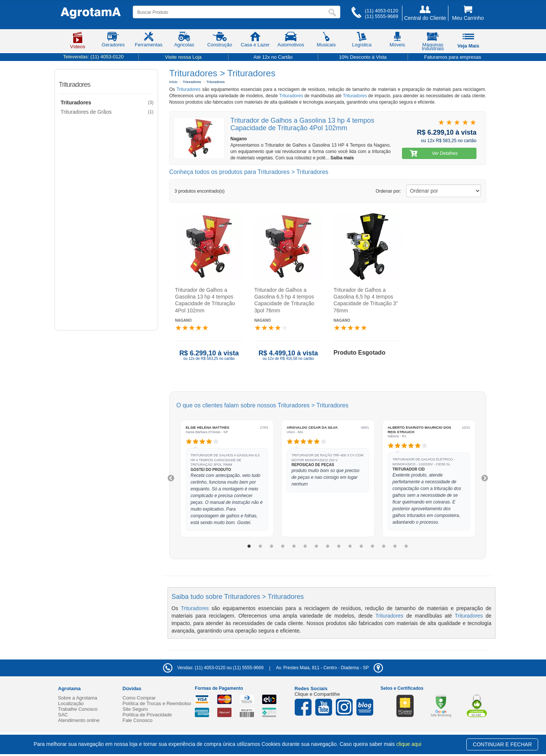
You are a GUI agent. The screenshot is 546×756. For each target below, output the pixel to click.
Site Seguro (135, 709)
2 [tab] (260, 547)
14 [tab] (395, 547)
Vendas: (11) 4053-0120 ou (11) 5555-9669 (213, 668)
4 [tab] (283, 547)
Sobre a (78, 698)
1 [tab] (249, 547)
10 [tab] (350, 547)
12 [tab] (372, 547)
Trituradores (74, 85)
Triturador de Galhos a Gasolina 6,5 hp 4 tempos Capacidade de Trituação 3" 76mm (365, 300)
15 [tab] (406, 547)
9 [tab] (339, 547)
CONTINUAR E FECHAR (502, 744)
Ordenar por (389, 191)
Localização (71, 703)
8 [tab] (328, 547)
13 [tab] (384, 547)
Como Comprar (139, 698)
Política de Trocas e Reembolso (157, 703)
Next (485, 478)
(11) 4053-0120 (382, 11)
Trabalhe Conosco (78, 709)
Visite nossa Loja (183, 57)
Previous (171, 478)
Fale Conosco (138, 720)
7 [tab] (316, 547)
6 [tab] (305, 547)
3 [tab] (272, 547)
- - (329, 668)
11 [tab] (361, 547)
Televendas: (93, 57)
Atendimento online (79, 720)
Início (174, 82)
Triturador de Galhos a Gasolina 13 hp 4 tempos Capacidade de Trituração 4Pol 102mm (205, 300)
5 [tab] (294, 547)
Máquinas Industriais (433, 43)
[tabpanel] (227, 478)
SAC (63, 715)
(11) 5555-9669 (382, 16)
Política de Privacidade (147, 715)
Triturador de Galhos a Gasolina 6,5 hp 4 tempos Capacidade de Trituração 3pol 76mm (284, 300)
